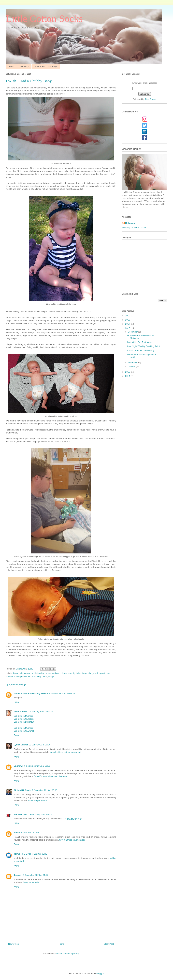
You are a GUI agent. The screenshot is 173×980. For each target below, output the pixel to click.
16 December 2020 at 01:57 (35, 875)
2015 (128, 372)
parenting (36, 677)
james (17, 833)
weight (51, 677)
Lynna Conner (21, 745)
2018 (128, 320)
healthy (9, 677)
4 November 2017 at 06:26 (62, 693)
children (64, 673)
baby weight (25, 673)
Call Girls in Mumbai (23, 716)
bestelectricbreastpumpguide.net (66, 752)
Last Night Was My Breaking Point (143, 346)
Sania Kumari (21, 712)
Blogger (100, 974)
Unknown (19, 766)
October (132, 367)
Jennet (17, 875)
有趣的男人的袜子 (73, 819)
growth (95, 673)
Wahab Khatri (21, 814)
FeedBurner (151, 99)
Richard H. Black (22, 790)
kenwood (18, 854)
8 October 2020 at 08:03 (35, 854)
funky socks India (31, 882)
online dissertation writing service (31, 693)
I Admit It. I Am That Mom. (139, 342)
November (133, 362)
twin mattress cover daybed (72, 840)
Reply (16, 702)
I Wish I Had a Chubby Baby (141, 351)
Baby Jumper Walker (38, 800)
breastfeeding (52, 673)
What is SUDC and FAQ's (46, 67)
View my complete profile (134, 227)
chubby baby (75, 673)
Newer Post (14, 944)
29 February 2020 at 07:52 (41, 814)
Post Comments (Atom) (67, 954)
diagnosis (86, 673)
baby (16, 673)
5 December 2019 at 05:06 (44, 790)
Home (11, 67)
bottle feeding (38, 673)
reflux (44, 677)
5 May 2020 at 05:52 (31, 833)
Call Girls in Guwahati (24, 731)
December (133, 332)
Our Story (24, 67)
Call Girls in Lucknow (24, 722)
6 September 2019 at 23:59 (37, 766)
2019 (128, 316)
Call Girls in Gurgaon (24, 719)
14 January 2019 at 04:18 (40, 712)
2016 (128, 328)
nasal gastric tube (22, 677)
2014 (128, 376)
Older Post (109, 944)
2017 (128, 324)
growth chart (105, 673)
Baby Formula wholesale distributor (51, 776)
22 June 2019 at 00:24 (40, 745)
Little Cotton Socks (44, 19)
